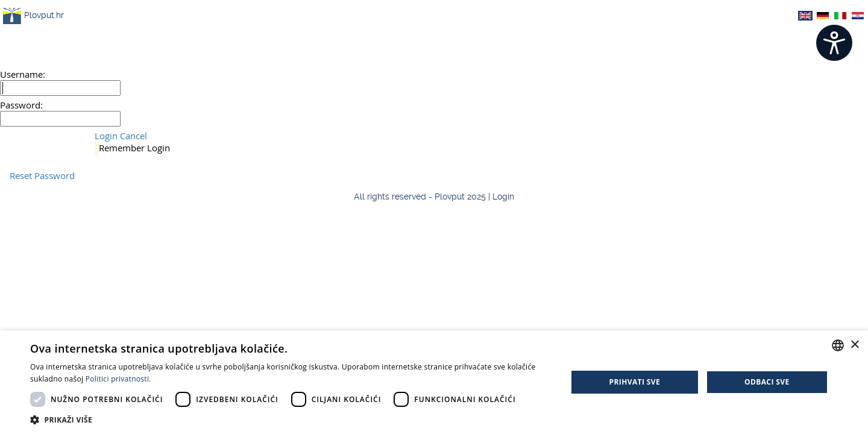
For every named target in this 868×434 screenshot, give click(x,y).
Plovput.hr (33, 16)
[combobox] (838, 345)
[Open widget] (834, 43)
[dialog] (434, 382)
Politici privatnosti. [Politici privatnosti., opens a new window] (118, 379)
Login (106, 136)
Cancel (134, 136)
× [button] (854, 345)
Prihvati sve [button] (635, 382)
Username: (23, 74)
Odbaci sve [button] (767, 382)
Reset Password (42, 175)
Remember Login (134, 148)
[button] (291, 419)
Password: (21, 105)
